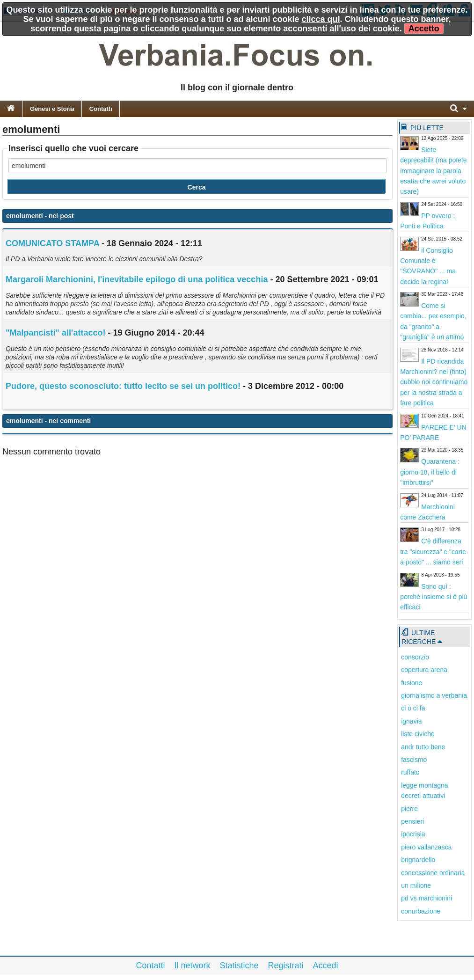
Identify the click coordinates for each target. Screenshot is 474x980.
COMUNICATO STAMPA (52, 243)
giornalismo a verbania (434, 695)
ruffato (410, 772)
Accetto (424, 29)
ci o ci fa (413, 708)
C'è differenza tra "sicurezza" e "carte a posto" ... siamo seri (433, 552)
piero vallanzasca (426, 847)
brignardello (418, 860)
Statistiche (239, 965)
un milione (416, 885)
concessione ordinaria (433, 873)
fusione (412, 683)
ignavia (411, 721)
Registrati (286, 965)
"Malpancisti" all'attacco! (57, 333)
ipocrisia (413, 834)
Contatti (101, 109)
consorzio (415, 657)
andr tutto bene (423, 747)
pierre (409, 809)
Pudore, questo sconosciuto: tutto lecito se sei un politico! (123, 386)
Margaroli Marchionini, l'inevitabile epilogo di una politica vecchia (137, 279)
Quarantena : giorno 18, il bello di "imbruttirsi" (430, 472)
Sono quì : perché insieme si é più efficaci (434, 597)
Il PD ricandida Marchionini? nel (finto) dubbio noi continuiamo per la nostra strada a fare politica (434, 382)
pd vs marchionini (427, 898)
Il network (192, 965)
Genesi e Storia (52, 109)
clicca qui (321, 19)
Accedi (326, 965)
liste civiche (418, 734)
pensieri (412, 821)
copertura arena (424, 670)
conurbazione (421, 911)
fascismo (414, 760)
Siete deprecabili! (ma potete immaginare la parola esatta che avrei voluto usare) (433, 171)
